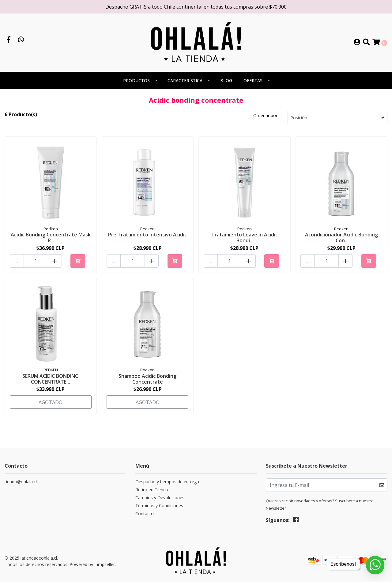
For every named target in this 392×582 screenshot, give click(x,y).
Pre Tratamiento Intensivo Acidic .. (147, 237)
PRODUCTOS (136, 80)
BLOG (226, 80)
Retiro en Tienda (152, 490)
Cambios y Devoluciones (160, 498)
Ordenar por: (266, 115)
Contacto (145, 514)
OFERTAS (253, 80)
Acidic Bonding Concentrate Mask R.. (51, 237)
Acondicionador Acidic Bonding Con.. (341, 237)
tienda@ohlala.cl (21, 482)
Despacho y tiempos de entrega (167, 482)
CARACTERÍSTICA (185, 80)
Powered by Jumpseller (92, 564)
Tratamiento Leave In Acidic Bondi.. (245, 237)
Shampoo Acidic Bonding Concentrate (147, 379)
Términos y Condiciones (159, 506)
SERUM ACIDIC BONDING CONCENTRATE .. (51, 379)
